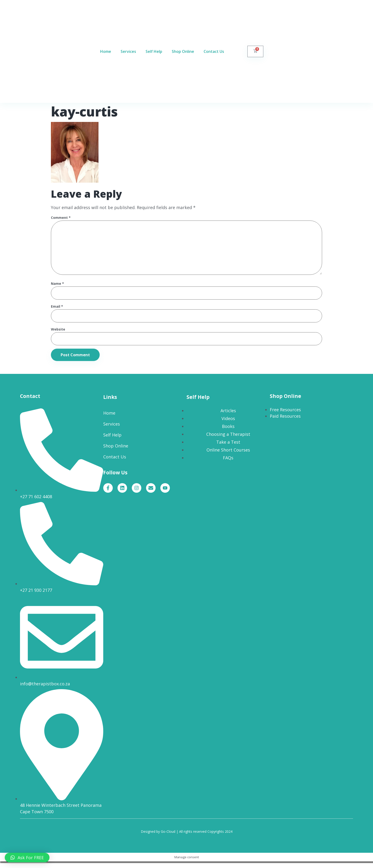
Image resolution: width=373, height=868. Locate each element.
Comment (61, 218)
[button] (27, 858)
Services (128, 51)
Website (58, 335)
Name (57, 288)
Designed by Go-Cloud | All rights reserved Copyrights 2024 (187, 838)
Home (106, 51)
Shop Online (183, 51)
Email (57, 311)
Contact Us (214, 51)
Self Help (154, 51)
